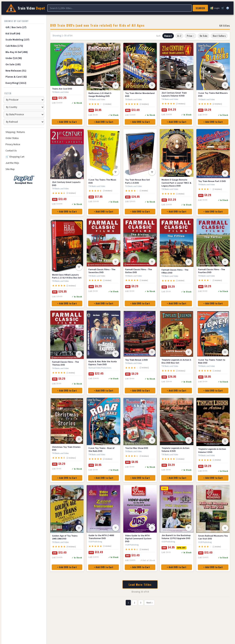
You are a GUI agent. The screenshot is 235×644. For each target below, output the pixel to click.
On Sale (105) (13, 64)
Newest (168, 36)
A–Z (179, 36)
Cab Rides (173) (14, 46)
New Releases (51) (16, 71)
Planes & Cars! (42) (16, 77)
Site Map (10, 169)
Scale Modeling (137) (17, 40)
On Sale (203, 36)
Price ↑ (190, 36)
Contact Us (11, 151)
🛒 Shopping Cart (15, 157)
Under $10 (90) (14, 58)
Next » (150, 603)
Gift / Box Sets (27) (16, 27)
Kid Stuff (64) (13, 34)
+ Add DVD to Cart (67, 122)
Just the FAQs (12, 163)
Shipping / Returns (15, 132)
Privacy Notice (13, 144)
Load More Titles (140, 584)
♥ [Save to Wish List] (79, 81)
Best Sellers (219, 36)
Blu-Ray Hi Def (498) (17, 52)
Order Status (12, 138)
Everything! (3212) (16, 83)
